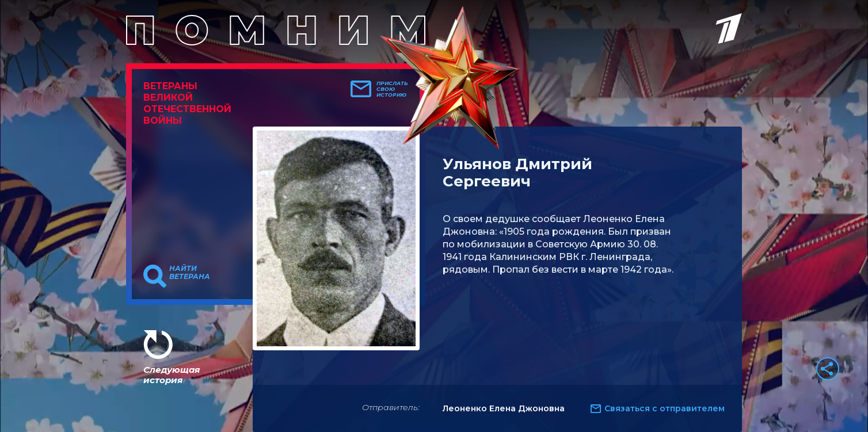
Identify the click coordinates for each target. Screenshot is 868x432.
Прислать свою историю (392, 89)
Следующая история (172, 375)
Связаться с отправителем (665, 408)
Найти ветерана (190, 273)
